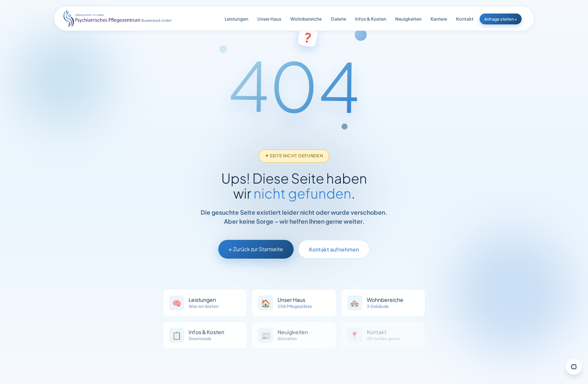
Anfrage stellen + (501, 19)
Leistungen (236, 19)
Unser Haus (269, 19)
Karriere (439, 19)
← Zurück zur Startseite (256, 251)
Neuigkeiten (408, 19)
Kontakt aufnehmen (334, 251)
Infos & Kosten (371, 19)
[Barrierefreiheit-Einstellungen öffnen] (574, 367)
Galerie (338, 19)
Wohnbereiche (306, 19)
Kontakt (465, 19)
